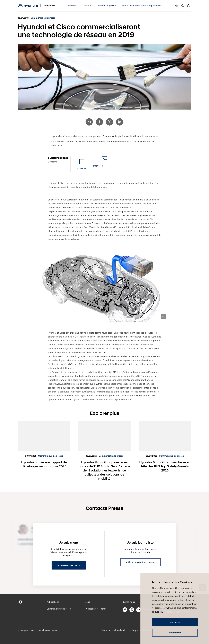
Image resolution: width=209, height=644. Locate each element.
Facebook (99, 122)
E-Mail (89, 122)
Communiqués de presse (59, 609)
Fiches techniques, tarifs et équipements (142, 6)
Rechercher (183, 6)
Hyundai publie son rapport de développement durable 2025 (44, 464)
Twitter (110, 122)
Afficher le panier (177, 6)
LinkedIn (120, 122)
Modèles (72, 6)
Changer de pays (189, 6)
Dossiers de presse (106, 6)
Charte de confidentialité (113, 630)
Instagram (132, 610)
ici (161, 612)
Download (163, 316)
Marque (87, 6)
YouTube (139, 610)
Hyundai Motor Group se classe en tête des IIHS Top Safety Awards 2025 (165, 466)
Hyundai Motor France (96, 609)
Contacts (53, 162)
